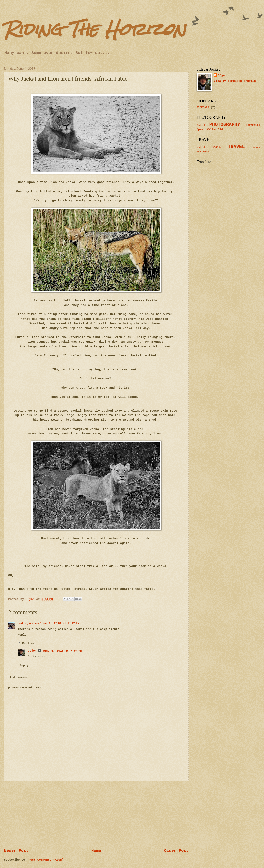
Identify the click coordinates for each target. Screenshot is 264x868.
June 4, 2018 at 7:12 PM (60, 623)
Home (96, 851)
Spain (201, 129)
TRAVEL (236, 147)
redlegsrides (28, 623)
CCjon (32, 651)
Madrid (201, 125)
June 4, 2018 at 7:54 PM (62, 651)
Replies (28, 643)
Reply (22, 635)
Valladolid (215, 129)
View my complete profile (235, 81)
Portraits (253, 125)
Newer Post (16, 851)
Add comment (19, 677)
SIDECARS (203, 107)
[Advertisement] (96, 815)
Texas (257, 147)
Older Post (176, 851)
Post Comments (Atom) (46, 860)
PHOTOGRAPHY (225, 124)
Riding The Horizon (95, 29)
